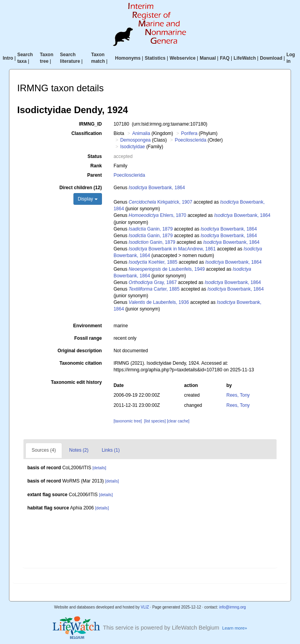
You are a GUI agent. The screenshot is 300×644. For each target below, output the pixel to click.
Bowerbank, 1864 (157, 188)
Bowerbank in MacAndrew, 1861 (172, 249)
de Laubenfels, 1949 (167, 269)
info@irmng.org (233, 607)
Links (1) (111, 450)
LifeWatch (245, 58)
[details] (99, 468)
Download (271, 58)
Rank (96, 166)
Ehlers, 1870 (157, 215)
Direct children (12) (81, 188)
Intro (8, 58)
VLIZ (145, 607)
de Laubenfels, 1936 (159, 302)
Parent (94, 175)
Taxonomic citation (80, 363)
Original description (79, 351)
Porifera (189, 133)
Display (88, 199)
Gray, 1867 (153, 282)
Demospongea (136, 140)
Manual (208, 58)
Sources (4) (44, 450)
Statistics (155, 58)
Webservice (183, 58)
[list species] (155, 421)
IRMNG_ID (90, 124)
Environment (87, 326)
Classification (87, 133)
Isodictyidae (133, 147)
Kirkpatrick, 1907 (160, 202)
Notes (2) (79, 450)
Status (95, 156)
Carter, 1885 (154, 289)
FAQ (225, 58)
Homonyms (128, 58)
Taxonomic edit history (76, 382)
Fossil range (88, 338)
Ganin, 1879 (151, 229)
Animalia (141, 133)
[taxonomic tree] (128, 421)
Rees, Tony (238, 395)
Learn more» (235, 628)
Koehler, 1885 (153, 262)
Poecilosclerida (190, 140)
